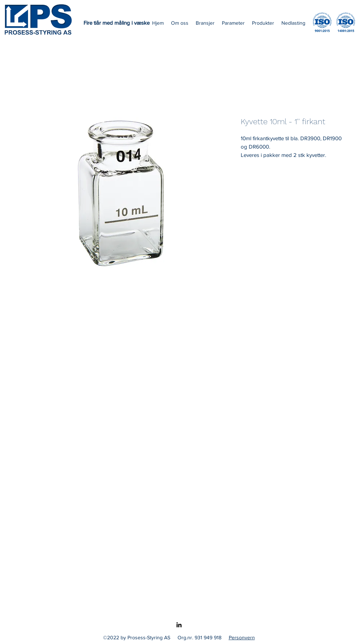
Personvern (242, 637)
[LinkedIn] (179, 625)
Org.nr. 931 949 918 (200, 637)
